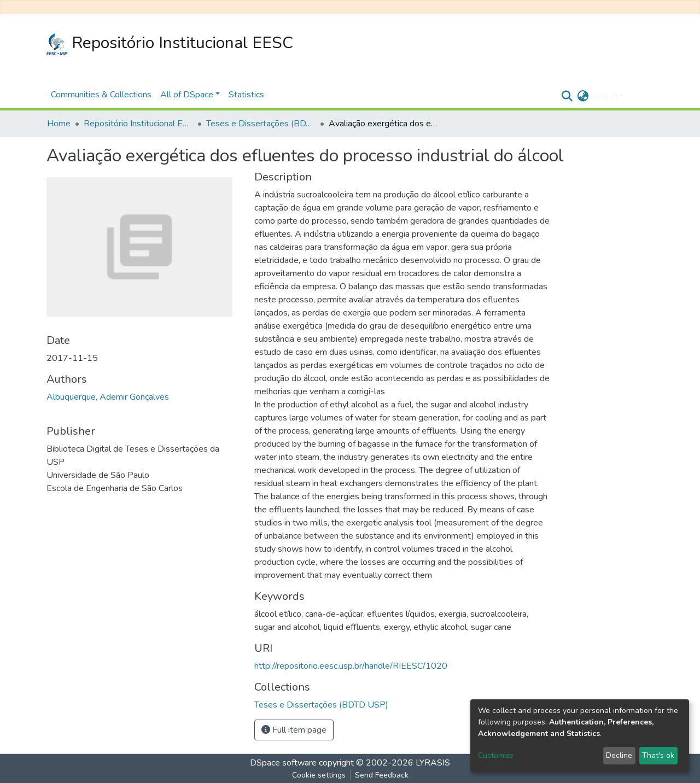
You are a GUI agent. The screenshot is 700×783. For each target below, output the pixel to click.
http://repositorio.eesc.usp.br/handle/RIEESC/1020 (351, 666)
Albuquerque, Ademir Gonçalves (108, 397)
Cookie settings (319, 775)
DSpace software (283, 763)
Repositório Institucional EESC (170, 43)
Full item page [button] (294, 730)
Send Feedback (382, 775)
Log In (606, 96)
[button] (583, 96)
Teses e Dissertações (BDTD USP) (261, 124)
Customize (496, 755)
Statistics (246, 95)
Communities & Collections (101, 95)
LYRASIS (433, 763)
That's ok (658, 755)
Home (59, 124)
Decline (619, 755)
